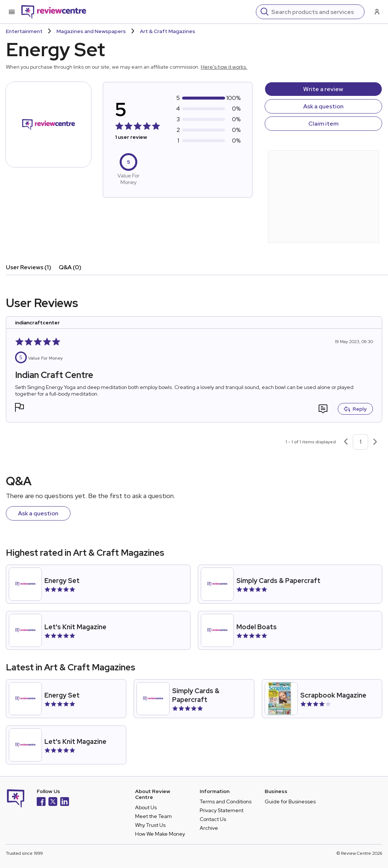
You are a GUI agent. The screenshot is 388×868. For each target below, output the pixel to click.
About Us (146, 807)
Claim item (323, 124)
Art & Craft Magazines (168, 31)
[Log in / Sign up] (376, 12)
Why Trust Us (150, 825)
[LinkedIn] (65, 802)
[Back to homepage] (54, 12)
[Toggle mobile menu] (12, 12)
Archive (209, 828)
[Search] (316, 12)
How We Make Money (160, 834)
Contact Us (213, 819)
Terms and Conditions (226, 802)
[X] (53, 802)
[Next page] (375, 442)
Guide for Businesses (290, 802)
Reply (355, 409)
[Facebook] (41, 802)
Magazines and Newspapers (91, 31)
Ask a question (323, 106)
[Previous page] (346, 442)
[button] (19, 408)
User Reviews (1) (29, 267)
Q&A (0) (70, 267)
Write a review (323, 89)
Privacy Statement (222, 810)
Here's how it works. (224, 67)
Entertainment (24, 31)
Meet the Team (153, 816)
